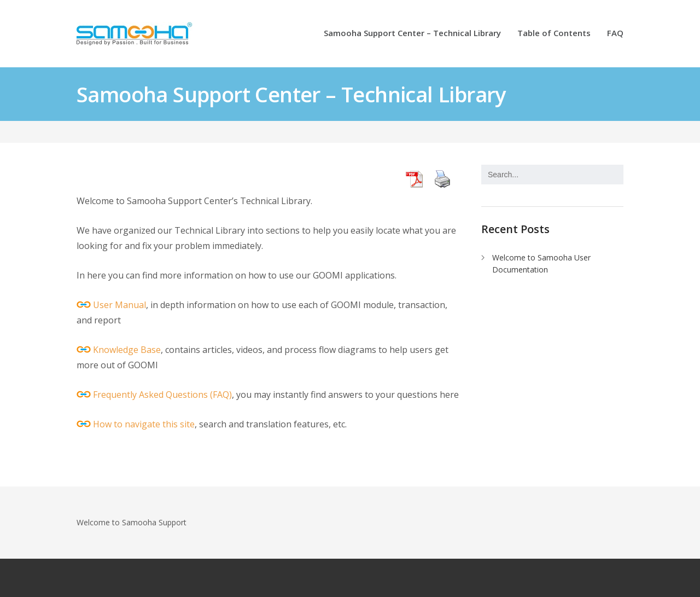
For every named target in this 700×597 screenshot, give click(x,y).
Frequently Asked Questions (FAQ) (162, 395)
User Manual (119, 305)
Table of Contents (554, 34)
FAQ (615, 34)
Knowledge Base (127, 350)
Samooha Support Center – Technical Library (412, 34)
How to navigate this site (144, 424)
